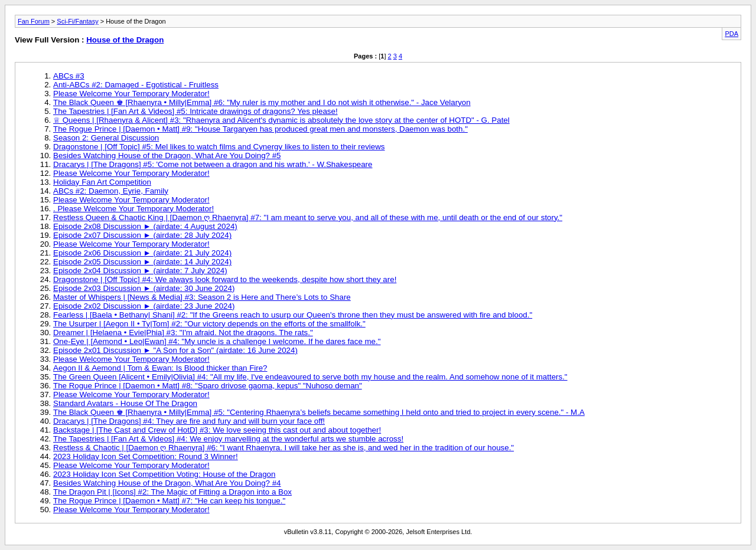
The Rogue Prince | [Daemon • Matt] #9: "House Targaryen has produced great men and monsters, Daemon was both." (260, 129)
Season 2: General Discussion (106, 138)
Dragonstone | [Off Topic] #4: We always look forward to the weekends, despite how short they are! (225, 279)
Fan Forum (34, 21)
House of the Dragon (125, 40)
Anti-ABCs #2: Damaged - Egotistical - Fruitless (136, 85)
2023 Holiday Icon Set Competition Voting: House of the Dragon (164, 474)
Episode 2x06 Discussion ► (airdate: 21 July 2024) (142, 253)
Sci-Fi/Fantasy (77, 21)
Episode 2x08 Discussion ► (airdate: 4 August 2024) (145, 226)
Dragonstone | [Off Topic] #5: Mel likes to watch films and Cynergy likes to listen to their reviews (219, 147)
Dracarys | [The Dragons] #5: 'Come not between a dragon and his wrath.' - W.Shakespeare (213, 164)
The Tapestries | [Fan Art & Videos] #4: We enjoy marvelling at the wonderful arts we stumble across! (228, 439)
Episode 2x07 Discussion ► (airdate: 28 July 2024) (142, 235)
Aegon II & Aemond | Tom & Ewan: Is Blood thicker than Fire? (160, 368)
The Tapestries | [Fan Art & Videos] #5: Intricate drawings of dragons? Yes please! (195, 111)
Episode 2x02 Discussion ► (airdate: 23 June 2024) (144, 306)
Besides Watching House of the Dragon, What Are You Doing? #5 (167, 155)
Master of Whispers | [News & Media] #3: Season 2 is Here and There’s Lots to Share (202, 297)
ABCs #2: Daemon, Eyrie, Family (111, 191)
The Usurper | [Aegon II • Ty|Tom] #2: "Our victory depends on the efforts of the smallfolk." (209, 324)
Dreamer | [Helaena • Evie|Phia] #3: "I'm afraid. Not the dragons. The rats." (183, 333)
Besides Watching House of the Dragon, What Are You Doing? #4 (167, 483)
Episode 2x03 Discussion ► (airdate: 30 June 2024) (144, 288)
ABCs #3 (69, 76)
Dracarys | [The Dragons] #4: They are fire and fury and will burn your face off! (189, 421)
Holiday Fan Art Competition (102, 182)
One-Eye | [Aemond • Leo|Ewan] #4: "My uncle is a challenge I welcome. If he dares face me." (217, 341)
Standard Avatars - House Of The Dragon (125, 403)
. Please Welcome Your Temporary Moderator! (133, 209)
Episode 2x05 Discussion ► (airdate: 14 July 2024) (142, 262)
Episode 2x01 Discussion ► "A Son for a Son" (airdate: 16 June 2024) (175, 350)
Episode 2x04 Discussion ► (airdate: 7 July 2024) (140, 271)
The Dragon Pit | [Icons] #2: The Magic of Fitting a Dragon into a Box (172, 492)
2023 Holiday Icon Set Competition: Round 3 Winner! (146, 456)
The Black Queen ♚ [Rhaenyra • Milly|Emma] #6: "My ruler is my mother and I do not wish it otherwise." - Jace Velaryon (262, 102)
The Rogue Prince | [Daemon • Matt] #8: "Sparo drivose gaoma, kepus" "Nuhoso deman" (208, 386)
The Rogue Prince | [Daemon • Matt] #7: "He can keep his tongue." (169, 501)
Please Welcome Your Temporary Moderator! (131, 94)
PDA (731, 34)
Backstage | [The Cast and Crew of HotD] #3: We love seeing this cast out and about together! (217, 430)
